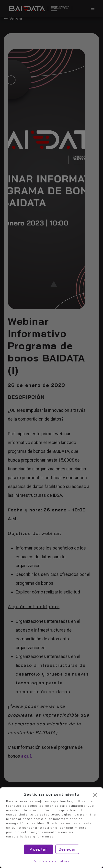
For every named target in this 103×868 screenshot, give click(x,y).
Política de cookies (51, 861)
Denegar (67, 849)
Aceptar (38, 849)
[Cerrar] (95, 795)
